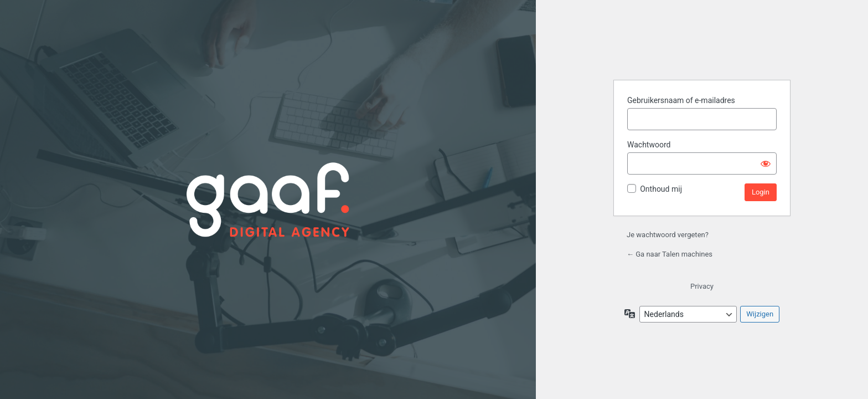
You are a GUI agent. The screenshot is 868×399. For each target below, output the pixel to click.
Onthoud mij (661, 189)
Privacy (702, 286)
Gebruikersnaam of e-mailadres (681, 100)
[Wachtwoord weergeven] (766, 163)
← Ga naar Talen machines (670, 254)
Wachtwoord (649, 145)
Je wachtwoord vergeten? (668, 235)
